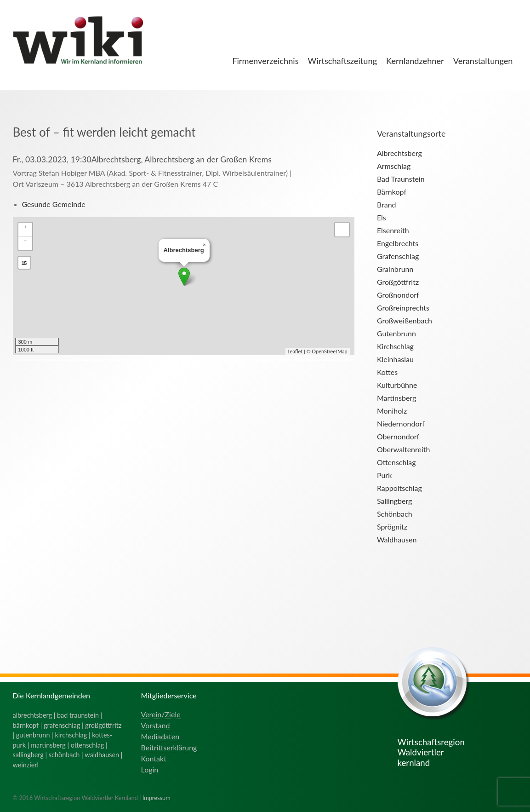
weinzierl (26, 765)
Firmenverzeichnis (265, 61)
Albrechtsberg (399, 153)
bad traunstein (78, 715)
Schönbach (395, 514)
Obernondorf (398, 436)
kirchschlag (71, 735)
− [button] (26, 240)
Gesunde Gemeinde (54, 204)
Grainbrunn (395, 269)
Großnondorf (398, 295)
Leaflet (295, 351)
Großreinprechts (403, 308)
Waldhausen (397, 539)
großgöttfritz (103, 725)
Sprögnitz (392, 527)
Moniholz (392, 411)
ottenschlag (88, 745)
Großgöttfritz (398, 282)
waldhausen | (103, 755)
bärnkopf (26, 725)
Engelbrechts (398, 243)
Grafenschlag (398, 256)
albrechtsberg (33, 715)
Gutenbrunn (396, 333)
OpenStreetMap (329, 351)
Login (150, 769)
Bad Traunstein (401, 179)
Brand (387, 204)
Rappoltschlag (399, 488)
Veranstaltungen (483, 61)
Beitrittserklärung (169, 747)
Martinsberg (396, 398)
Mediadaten (160, 736)
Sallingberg (395, 501)
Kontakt (154, 758)
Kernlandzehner (415, 61)
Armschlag (394, 166)
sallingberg (28, 755)
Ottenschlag (396, 462)
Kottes (387, 372)
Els (382, 217)
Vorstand (156, 725)
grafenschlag (62, 725)
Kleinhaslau (395, 359)
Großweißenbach (405, 320)
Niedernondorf (401, 423)
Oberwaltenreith (404, 449)
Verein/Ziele (161, 714)
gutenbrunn (33, 735)
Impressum (157, 798)
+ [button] (26, 227)
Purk (384, 475)
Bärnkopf (392, 192)
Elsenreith (393, 230)
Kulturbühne (397, 385)
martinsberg (48, 745)
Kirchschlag (395, 346)
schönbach (64, 755)
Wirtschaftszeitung (343, 61)
